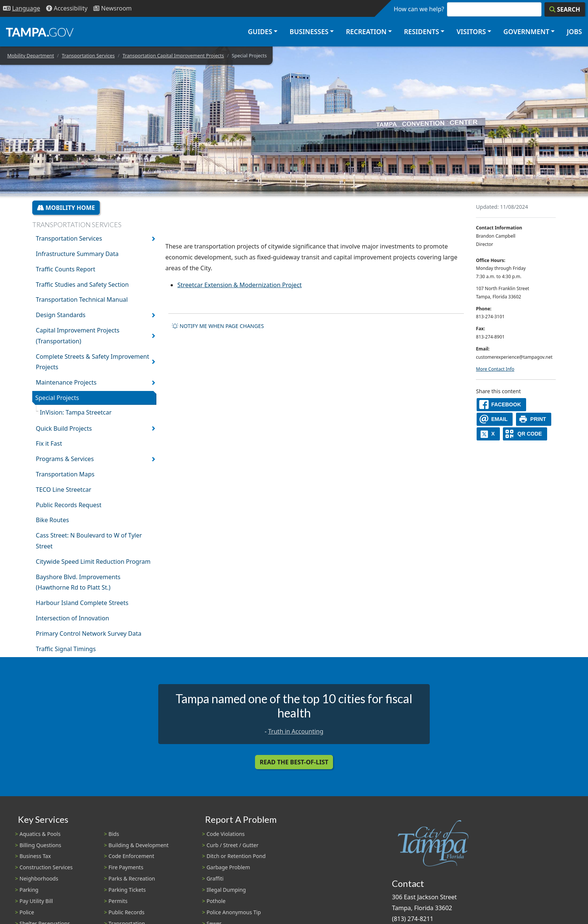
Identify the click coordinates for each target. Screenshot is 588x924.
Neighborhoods (39, 878)
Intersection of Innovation (73, 618)
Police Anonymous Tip (234, 912)
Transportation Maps (65, 474)
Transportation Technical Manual (82, 300)
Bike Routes (52, 520)
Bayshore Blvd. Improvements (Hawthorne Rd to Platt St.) (78, 582)
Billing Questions (40, 845)
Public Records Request (69, 505)
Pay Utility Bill (36, 901)
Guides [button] (260, 31)
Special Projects (57, 398)
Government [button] (526, 31)
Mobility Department (31, 55)
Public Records (126, 912)
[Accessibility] (67, 8)
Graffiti (215, 878)
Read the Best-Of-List (294, 762)
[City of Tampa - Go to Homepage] (40, 32)
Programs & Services (65, 459)
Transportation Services (88, 55)
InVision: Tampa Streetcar (76, 412)
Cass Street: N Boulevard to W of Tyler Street (89, 541)
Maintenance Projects (66, 382)
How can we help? (419, 9)
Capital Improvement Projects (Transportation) (78, 336)
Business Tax (35, 856)
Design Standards (61, 315)
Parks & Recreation (132, 878)
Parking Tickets (127, 890)
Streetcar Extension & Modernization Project (240, 285)
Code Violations (226, 834)
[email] (495, 419)
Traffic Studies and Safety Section (82, 285)
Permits (118, 901)
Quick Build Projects (64, 428)
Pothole (216, 901)
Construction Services (46, 867)
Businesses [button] (309, 31)
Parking (29, 890)
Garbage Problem (228, 867)
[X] (488, 434)
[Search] (565, 9)
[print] (534, 419)
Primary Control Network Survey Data (89, 633)
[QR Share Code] (525, 434)
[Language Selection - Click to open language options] (22, 8)
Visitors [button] (471, 31)
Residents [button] (421, 31)
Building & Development (138, 845)
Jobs (574, 31)
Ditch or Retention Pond (236, 856)
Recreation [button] (366, 31)
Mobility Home (66, 208)
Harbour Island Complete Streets (82, 603)
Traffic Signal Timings (66, 649)
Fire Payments (126, 867)
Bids (114, 834)
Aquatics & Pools (40, 834)
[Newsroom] (112, 8)
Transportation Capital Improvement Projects (173, 55)
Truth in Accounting (296, 731)
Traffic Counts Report (66, 269)
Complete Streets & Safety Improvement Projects (93, 362)
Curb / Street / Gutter (233, 845)
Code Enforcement (131, 856)
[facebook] (501, 405)
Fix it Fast (49, 443)
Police (27, 912)
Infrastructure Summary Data (77, 254)
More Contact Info (495, 369)
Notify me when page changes (218, 326)
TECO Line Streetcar (64, 490)
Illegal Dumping (226, 890)
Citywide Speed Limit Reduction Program (93, 562)
